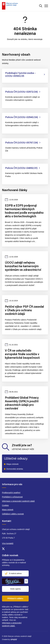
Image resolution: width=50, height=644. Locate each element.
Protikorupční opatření (11, 493)
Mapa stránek (12, 464)
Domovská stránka (15, 469)
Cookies (5, 505)
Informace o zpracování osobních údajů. (12, 624)
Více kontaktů (8, 543)
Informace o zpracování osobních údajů (18, 501)
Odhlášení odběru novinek (13, 514)
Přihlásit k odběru (15, 598)
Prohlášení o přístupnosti (12, 497)
